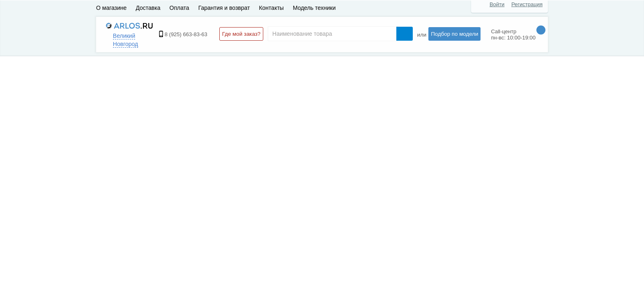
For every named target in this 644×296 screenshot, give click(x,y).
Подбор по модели (454, 34)
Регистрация (527, 4)
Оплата (179, 8)
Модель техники (314, 8)
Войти (497, 4)
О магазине (111, 8)
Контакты (271, 8)
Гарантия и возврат (224, 8)
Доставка (148, 8)
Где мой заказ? (241, 34)
